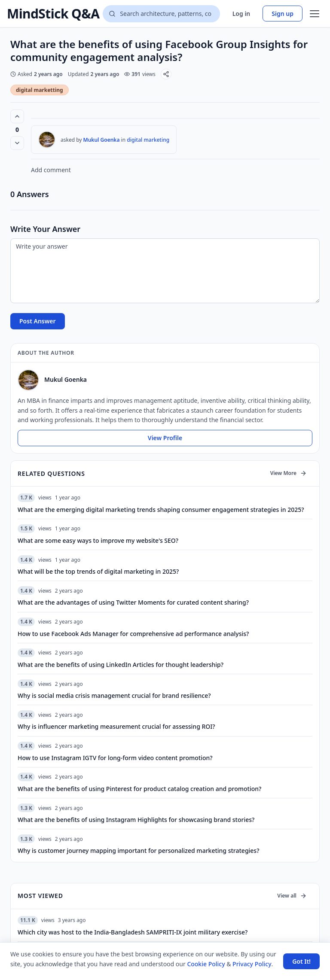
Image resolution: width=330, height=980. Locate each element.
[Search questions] (161, 14)
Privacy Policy (252, 964)
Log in (241, 14)
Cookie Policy (206, 964)
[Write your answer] (165, 271)
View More (289, 473)
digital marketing (148, 140)
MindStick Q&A (53, 14)
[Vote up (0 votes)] (17, 116)
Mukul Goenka (102, 140)
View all (292, 896)
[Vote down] (17, 143)
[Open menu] (315, 14)
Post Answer (38, 321)
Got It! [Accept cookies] (301, 961)
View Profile (165, 438)
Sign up (283, 14)
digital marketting (40, 90)
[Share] (166, 74)
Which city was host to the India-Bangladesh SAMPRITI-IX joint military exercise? (133, 932)
